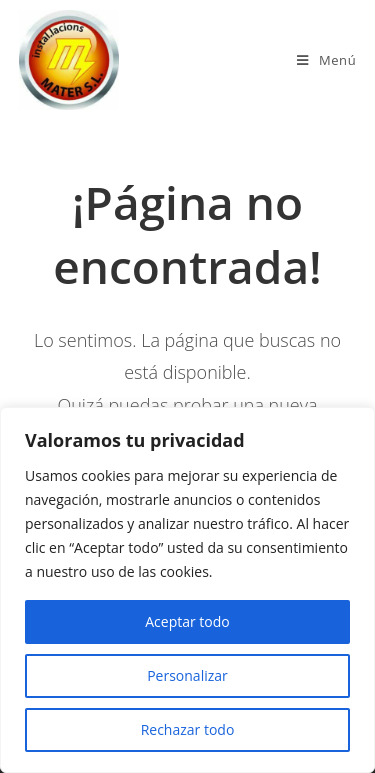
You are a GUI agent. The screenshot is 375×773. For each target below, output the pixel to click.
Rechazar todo (188, 729)
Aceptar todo (187, 621)
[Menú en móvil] (326, 60)
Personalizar (187, 675)
